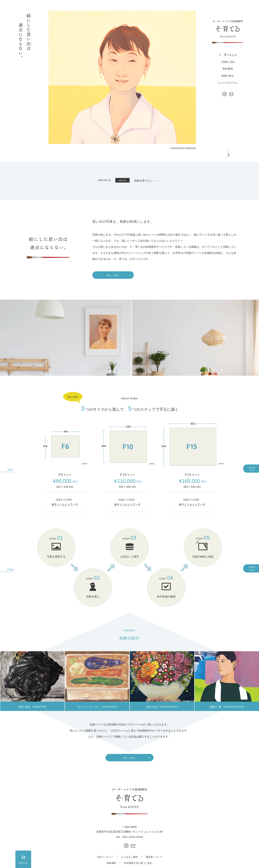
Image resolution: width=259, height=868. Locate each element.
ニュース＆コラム (228, 83)
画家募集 (111, 863)
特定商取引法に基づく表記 (138, 863)
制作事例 (228, 69)
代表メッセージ (105, 857)
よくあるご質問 (129, 857)
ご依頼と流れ (228, 62)
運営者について (154, 857)
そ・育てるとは (228, 55)
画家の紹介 (228, 76)
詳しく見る (113, 275)
